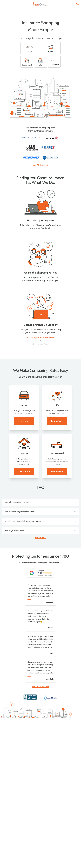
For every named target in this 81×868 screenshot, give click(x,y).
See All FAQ (41, 538)
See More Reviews (41, 686)
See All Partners (40, 165)
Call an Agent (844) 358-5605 (41, 338)
